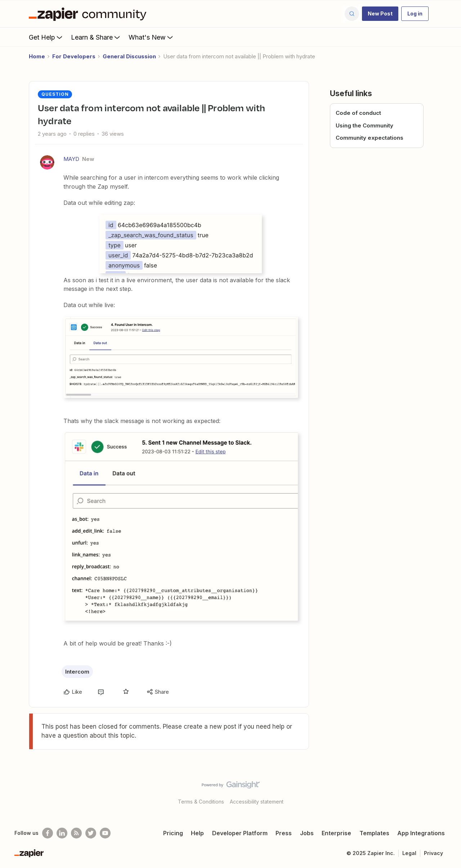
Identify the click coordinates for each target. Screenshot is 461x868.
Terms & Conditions (201, 802)
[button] (380, 14)
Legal (409, 853)
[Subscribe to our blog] (76, 833)
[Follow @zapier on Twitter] (91, 833)
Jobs (307, 833)
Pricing (173, 833)
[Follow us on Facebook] (48, 833)
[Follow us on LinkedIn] (62, 833)
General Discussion (129, 56)
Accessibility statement (257, 802)
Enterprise (336, 833)
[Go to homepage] (89, 14)
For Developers (74, 56)
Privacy (433, 853)
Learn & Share (96, 37)
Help (197, 833)
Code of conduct (358, 113)
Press (284, 833)
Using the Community (364, 125)
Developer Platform (240, 833)
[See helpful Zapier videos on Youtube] (105, 833)
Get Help (46, 37)
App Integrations (421, 833)
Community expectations (370, 138)
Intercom (77, 672)
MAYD (71, 159)
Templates (374, 833)
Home (37, 56)
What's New (151, 37)
